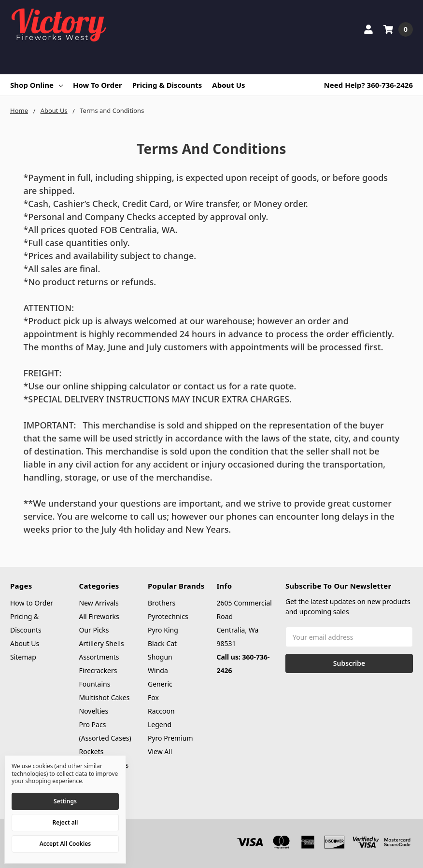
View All (160, 751)
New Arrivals (99, 603)
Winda (158, 670)
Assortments (99, 657)
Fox (153, 697)
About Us (228, 85)
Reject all (65, 822)
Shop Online (36, 85)
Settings (65, 801)
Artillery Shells (102, 643)
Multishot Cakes (105, 697)
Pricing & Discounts (167, 85)
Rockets (92, 751)
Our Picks (94, 630)
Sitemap (23, 657)
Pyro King (163, 630)
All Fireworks (99, 616)
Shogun (160, 657)
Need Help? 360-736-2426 (368, 85)
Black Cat (162, 643)
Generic (160, 684)
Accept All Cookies (65, 844)
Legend (160, 724)
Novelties (94, 711)
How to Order (98, 85)
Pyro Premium (170, 738)
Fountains (95, 684)
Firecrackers (98, 670)
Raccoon (161, 711)
